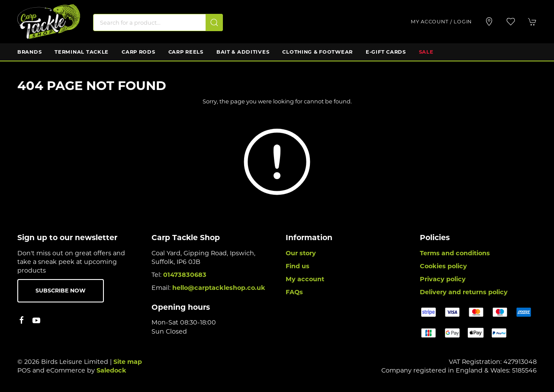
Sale (426, 52)
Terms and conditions (455, 253)
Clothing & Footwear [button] (317, 52)
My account (305, 279)
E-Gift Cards (386, 52)
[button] (511, 22)
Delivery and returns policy (464, 292)
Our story (301, 253)
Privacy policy (443, 279)
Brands (29, 52)
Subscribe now (61, 291)
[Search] (158, 22)
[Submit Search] (214, 22)
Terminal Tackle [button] (82, 52)
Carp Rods (138, 52)
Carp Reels (186, 52)
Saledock (111, 370)
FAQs (294, 292)
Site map (128, 362)
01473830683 (185, 275)
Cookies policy (443, 266)
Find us (298, 266)
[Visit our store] (489, 22)
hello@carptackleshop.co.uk (219, 288)
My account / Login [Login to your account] (441, 22)
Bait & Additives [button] (243, 52)
